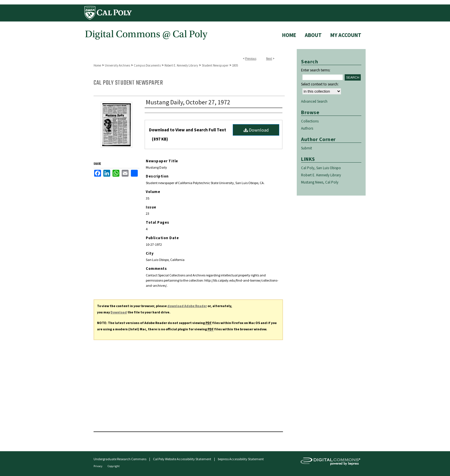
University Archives (117, 65)
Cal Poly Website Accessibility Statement (182, 459)
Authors (307, 128)
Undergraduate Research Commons (120, 459)
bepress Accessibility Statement (241, 459)
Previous (251, 58)
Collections (310, 121)
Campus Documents (147, 65)
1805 (235, 65)
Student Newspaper (215, 65)
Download (256, 130)
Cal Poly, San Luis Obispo (321, 168)
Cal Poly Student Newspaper (128, 83)
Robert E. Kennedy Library (181, 65)
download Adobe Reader (187, 306)
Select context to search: (320, 84)
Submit (307, 148)
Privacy (98, 466)
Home (97, 65)
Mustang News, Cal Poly (320, 182)
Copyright (114, 466)
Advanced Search (314, 101)
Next (269, 58)
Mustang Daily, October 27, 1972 (188, 102)
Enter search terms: (316, 70)
